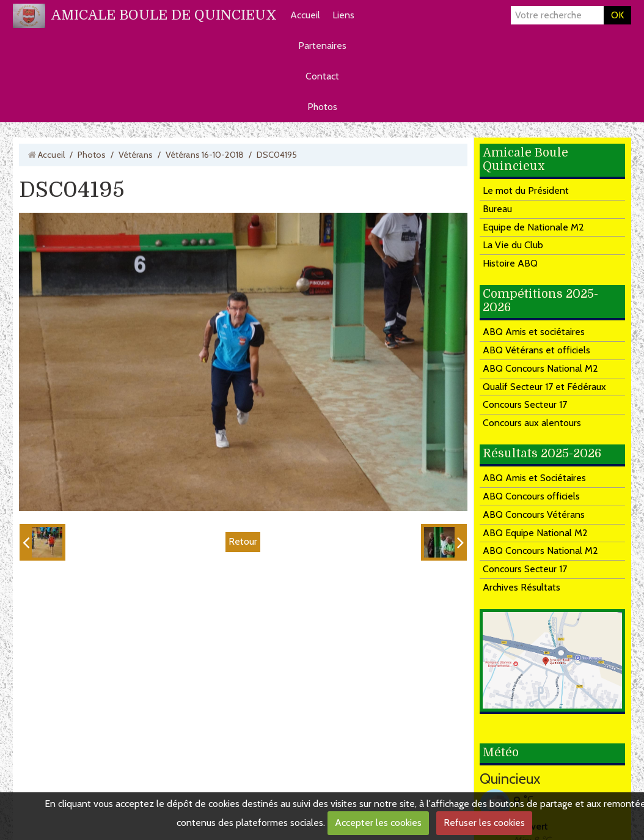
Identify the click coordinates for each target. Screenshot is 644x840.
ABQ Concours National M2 (540, 368)
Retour (243, 541)
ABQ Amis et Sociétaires (534, 478)
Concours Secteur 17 (525, 404)
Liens (343, 15)
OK (617, 15)
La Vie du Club (513, 245)
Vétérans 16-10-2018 (205, 155)
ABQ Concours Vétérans (534, 514)
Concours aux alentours (532, 423)
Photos (322, 107)
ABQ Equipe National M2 (535, 533)
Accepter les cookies (378, 823)
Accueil (305, 15)
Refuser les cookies (484, 823)
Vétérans (136, 155)
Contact (322, 76)
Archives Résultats (521, 587)
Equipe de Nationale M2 (533, 227)
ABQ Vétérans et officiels (536, 350)
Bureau (497, 209)
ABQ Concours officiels (531, 496)
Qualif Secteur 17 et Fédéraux (544, 387)
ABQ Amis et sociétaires (534, 332)
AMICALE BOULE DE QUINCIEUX (164, 15)
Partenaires (322, 46)
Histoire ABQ (510, 263)
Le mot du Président (526, 190)
